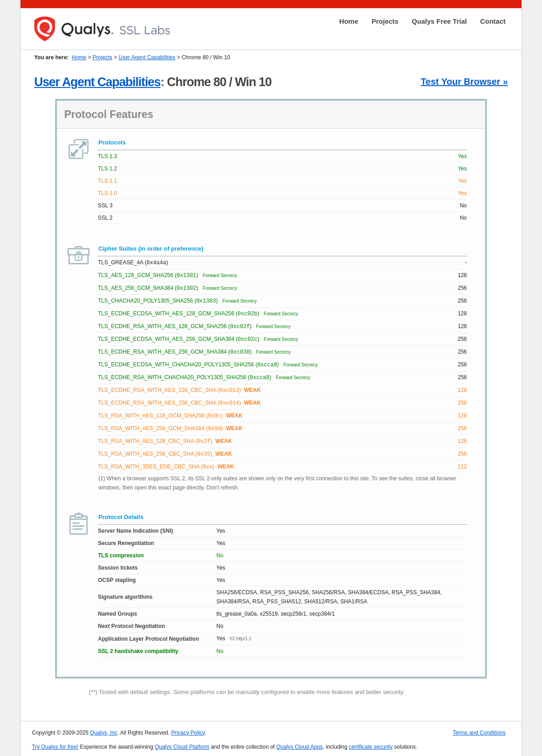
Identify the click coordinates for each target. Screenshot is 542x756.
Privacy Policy (188, 729)
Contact (493, 21)
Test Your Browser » (464, 82)
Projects (385, 21)
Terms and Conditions (479, 729)
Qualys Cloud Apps (300, 743)
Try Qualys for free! (55, 743)
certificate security (371, 743)
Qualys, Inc (104, 729)
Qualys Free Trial (439, 21)
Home (349, 21)
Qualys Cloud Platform (182, 743)
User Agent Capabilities (147, 57)
